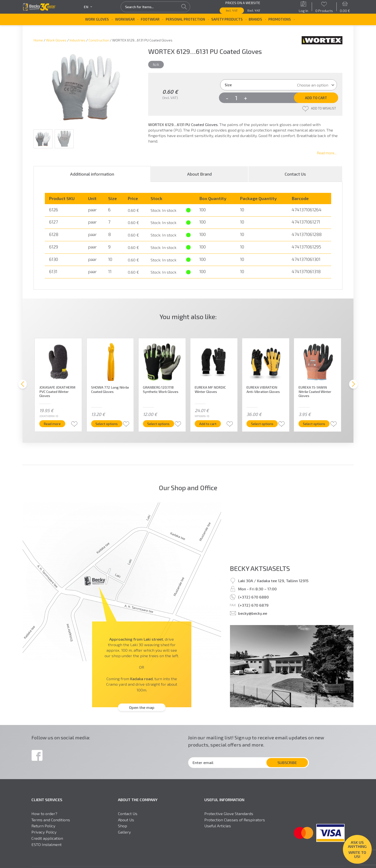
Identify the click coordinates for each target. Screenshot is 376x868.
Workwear (125, 19)
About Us (126, 820)
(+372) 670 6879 (253, 605)
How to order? (44, 813)
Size (228, 85)
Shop (123, 826)
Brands (255, 19)
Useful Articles (218, 826)
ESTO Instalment (47, 844)
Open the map (142, 707)
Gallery (124, 832)
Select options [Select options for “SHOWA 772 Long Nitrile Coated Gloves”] (111, 424)
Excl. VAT (254, 11)
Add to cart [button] (212, 424)
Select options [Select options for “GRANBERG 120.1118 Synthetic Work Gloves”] (163, 424)
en (88, 7)
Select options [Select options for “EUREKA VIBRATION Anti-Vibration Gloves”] (266, 424)
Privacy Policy (44, 832)
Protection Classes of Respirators (235, 820)
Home (38, 40)
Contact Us (295, 174)
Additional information (92, 174)
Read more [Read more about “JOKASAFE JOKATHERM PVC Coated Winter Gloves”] (56, 424)
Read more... (327, 153)
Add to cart (316, 98)
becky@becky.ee (253, 613)
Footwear (150, 19)
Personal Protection (185, 19)
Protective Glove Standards (229, 813)
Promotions (280, 19)
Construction (99, 40)
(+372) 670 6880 (253, 597)
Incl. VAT (232, 11)
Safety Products (227, 19)
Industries (77, 40)
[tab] (92, 174)
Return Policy (43, 826)
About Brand (199, 174)
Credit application (47, 838)
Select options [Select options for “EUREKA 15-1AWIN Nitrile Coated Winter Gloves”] (318, 424)
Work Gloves (97, 19)
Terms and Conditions (51, 820)
